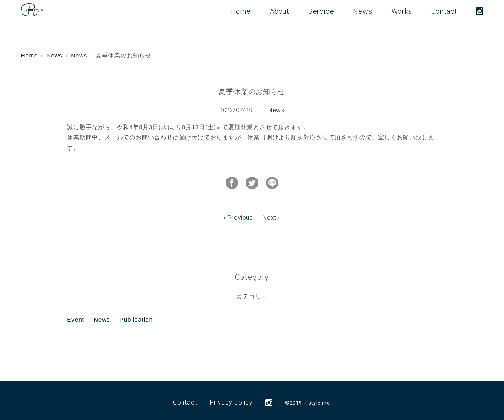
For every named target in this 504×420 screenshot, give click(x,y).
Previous (241, 215)
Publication (135, 315)
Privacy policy (231, 399)
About (280, 11)
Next (269, 215)
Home (241, 11)
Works (402, 11)
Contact (444, 11)
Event (75, 315)
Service (321, 11)
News (362, 11)
